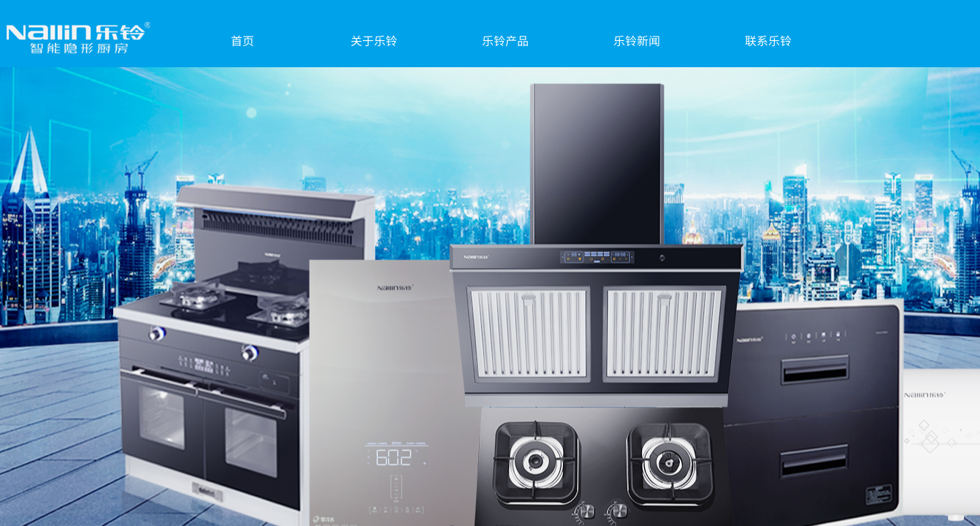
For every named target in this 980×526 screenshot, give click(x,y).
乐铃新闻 (637, 40)
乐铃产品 (505, 40)
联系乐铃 (768, 40)
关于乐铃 (374, 40)
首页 (242, 40)
